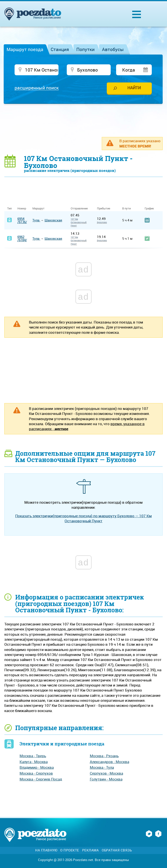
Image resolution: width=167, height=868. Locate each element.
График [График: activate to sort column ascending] (149, 208)
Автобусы (113, 49)
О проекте (70, 850)
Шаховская (53, 220)
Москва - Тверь (33, 756)
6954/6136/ (22, 220)
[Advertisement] (83, 120)
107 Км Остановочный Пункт (79, 222)
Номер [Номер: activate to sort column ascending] (22, 208)
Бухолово (102, 222)
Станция (60, 49)
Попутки (85, 49)
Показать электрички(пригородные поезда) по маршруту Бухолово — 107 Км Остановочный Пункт (83, 518)
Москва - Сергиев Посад (41, 779)
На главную (46, 850)
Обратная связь (117, 850)
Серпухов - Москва (106, 773)
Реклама (91, 850)
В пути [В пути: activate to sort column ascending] (126, 208)
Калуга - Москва (34, 762)
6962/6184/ (22, 238)
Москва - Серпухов (36, 773)
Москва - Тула (102, 767)
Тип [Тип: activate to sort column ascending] (9, 208)
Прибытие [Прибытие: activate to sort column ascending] (104, 208)
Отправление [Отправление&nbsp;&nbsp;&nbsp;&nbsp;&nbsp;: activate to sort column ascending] (81, 208)
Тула (36, 220)
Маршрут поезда (25, 49)
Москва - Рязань (104, 756)
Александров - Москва (109, 762)
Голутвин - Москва (106, 779)
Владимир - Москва (37, 767)
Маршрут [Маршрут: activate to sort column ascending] (38, 208)
